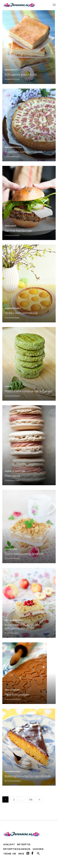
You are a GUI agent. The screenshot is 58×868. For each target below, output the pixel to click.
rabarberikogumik (13, 147)
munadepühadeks (13, 308)
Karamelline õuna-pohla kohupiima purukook (22, 627)
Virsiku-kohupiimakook (21, 313)
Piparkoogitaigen (17, 694)
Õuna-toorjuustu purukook (24, 554)
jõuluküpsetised (12, 690)
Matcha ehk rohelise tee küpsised (28, 391)
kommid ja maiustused (15, 471)
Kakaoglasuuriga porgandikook (28, 776)
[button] (38, 854)
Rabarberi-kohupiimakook (24, 152)
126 (31, 800)
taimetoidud (10, 226)
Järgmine (39, 799)
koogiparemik (11, 70)
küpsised (9, 387)
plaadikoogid (11, 549)
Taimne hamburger (19, 231)
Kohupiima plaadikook (21, 74)
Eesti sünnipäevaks (13, 620)
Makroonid (12, 476)
